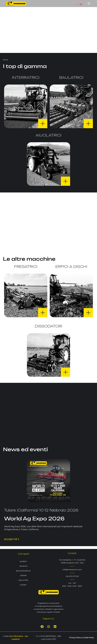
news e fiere (23, 580)
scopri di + (12, 539)
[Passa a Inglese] (81, 4)
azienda (23, 575)
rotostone (23, 566)
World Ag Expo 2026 (34, 519)
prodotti (23, 561)
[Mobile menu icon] (89, 4)
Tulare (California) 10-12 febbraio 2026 (41, 510)
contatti (23, 585)
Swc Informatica (16, 636)
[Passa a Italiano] (76, 4)
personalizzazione (23, 571)
